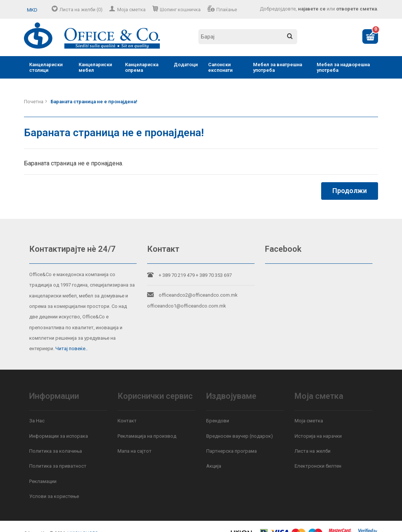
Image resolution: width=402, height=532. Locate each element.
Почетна (34, 102)
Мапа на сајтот (135, 451)
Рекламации (43, 481)
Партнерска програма (232, 451)
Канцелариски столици (46, 67)
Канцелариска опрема (142, 67)
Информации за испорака (59, 436)
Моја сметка (131, 10)
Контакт (127, 421)
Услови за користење (54, 496)
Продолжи (350, 191)
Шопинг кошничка (180, 10)
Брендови (218, 421)
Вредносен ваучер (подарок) (240, 436)
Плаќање (227, 10)
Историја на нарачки (318, 436)
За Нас (37, 421)
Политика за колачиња (56, 451)
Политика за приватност (58, 466)
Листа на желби (313, 451)
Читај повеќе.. (71, 348)
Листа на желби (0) (81, 10)
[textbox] (248, 37)
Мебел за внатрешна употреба (278, 67)
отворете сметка (357, 9)
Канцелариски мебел (95, 67)
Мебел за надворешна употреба (343, 67)
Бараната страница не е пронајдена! (94, 102)
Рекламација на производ (147, 436)
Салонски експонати (220, 67)
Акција (214, 466)
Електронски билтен (318, 466)
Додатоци (186, 65)
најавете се (312, 9)
